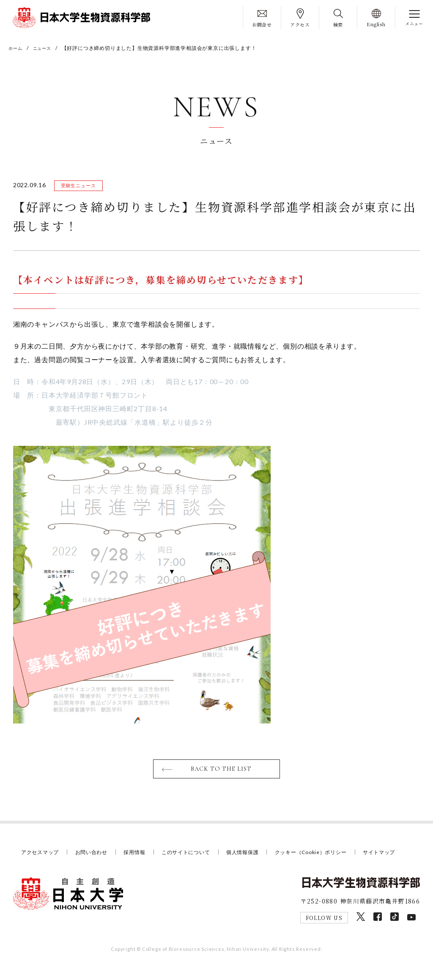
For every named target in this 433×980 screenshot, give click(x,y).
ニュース (46, 48)
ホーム (16, 48)
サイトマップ (39, 866)
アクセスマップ (42, 855)
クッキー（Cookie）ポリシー (328, 855)
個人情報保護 (256, 855)
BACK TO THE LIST (222, 771)
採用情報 (141, 855)
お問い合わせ (96, 855)
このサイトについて (195, 855)
